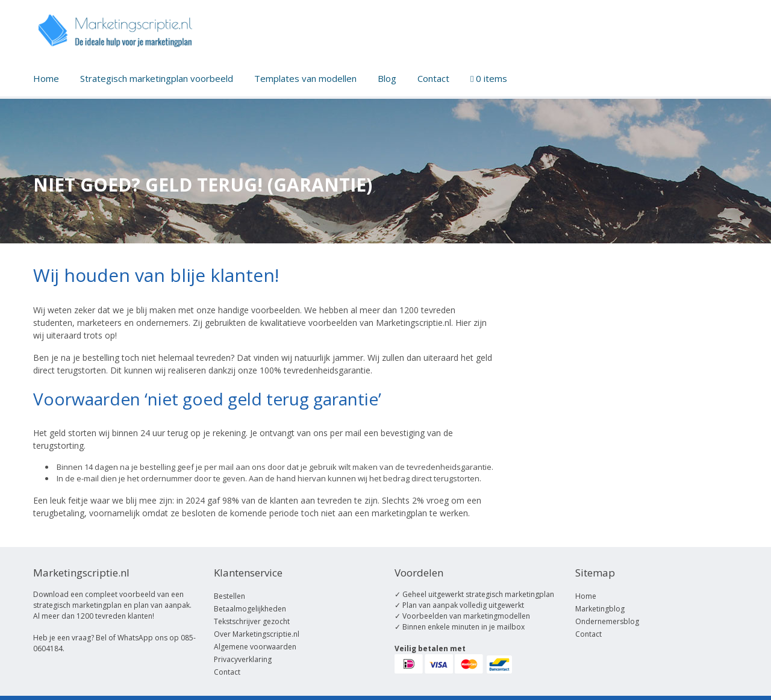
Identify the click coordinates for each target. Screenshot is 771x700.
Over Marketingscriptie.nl (257, 634)
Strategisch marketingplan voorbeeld (157, 78)
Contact (433, 78)
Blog (387, 78)
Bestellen (229, 596)
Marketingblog (600, 609)
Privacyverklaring (243, 659)
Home (46, 78)
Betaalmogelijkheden (250, 609)
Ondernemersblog (607, 621)
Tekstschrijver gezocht (252, 621)
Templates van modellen (305, 78)
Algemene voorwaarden (255, 647)
